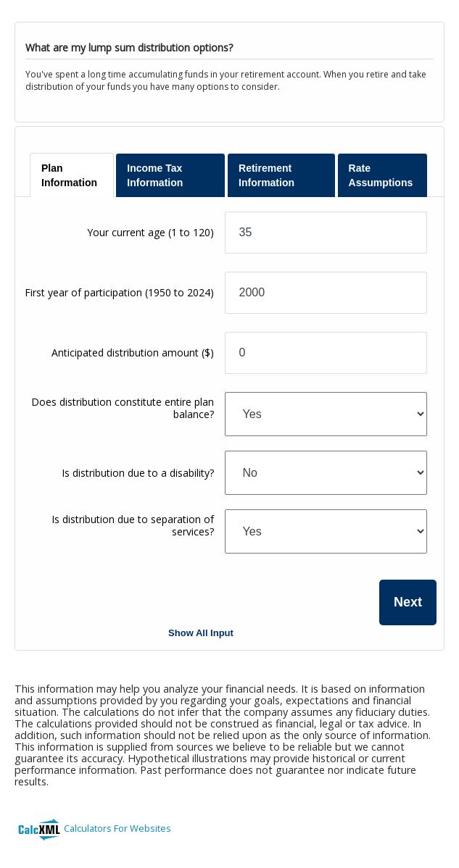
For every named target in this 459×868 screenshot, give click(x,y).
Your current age (150, 232)
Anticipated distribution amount (133, 352)
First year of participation (119, 292)
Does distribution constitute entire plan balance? (123, 408)
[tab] (72, 175)
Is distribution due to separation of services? (133, 525)
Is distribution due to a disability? (138, 473)
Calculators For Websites (117, 828)
